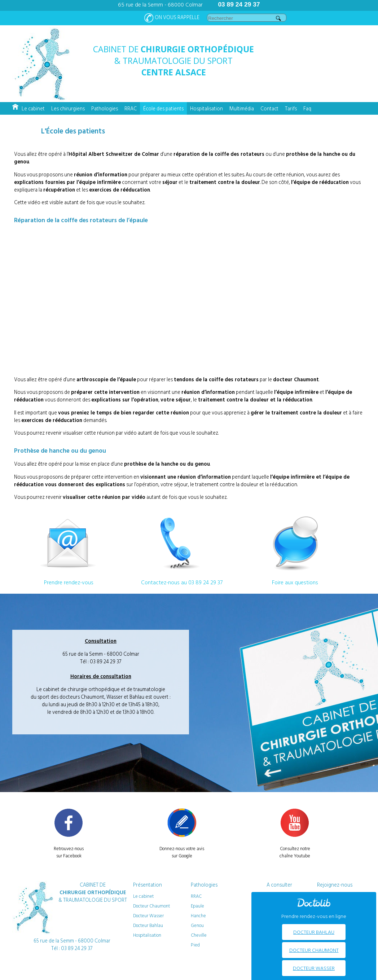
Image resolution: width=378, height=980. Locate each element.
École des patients (163, 108)
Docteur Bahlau (148, 925)
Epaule (197, 906)
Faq (307, 108)
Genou (197, 925)
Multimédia (242, 108)
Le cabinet (33, 108)
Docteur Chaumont (151, 906)
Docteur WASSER (314, 968)
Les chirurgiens (68, 108)
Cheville (199, 935)
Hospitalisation (206, 108)
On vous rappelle (172, 18)
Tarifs (291, 108)
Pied (195, 945)
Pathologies (105, 108)
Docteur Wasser (148, 915)
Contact (269, 108)
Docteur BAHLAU (314, 932)
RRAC (131, 108)
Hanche (198, 915)
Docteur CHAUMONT (314, 950)
